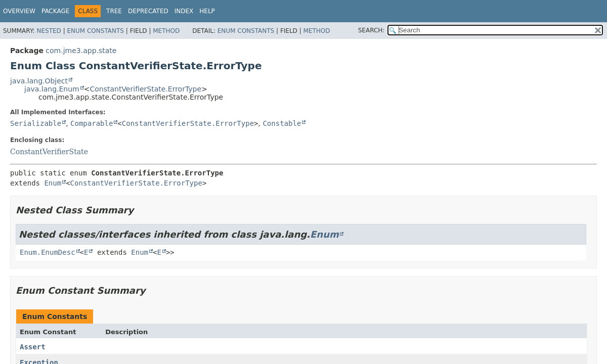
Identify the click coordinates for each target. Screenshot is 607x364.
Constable (282, 123)
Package (55, 11)
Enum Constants (95, 31)
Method (166, 31)
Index (184, 11)
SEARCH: (372, 30)
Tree (114, 11)
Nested (49, 31)
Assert (33, 347)
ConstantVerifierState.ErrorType (145, 89)
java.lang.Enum (52, 89)
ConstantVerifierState (49, 152)
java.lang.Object (39, 81)
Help (207, 11)
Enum (53, 183)
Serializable (36, 123)
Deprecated (148, 11)
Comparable (92, 123)
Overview (19, 11)
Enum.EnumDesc (48, 252)
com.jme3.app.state (81, 51)
